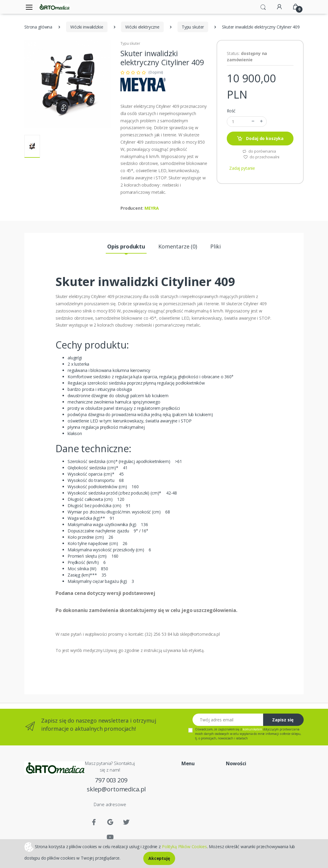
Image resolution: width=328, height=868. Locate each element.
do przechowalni (261, 157)
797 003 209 (111, 780)
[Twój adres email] (228, 720)
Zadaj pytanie (242, 168)
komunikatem (252, 729)
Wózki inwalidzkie (87, 27)
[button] (263, 7)
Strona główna (38, 27)
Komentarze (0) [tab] (178, 246)
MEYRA (152, 208)
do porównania (259, 151)
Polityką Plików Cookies (184, 846)
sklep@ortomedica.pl (111, 789)
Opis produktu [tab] (126, 246)
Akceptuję (159, 858)
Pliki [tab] (216, 246)
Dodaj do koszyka (260, 139)
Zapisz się (283, 720)
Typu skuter (193, 27)
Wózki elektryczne (142, 27)
